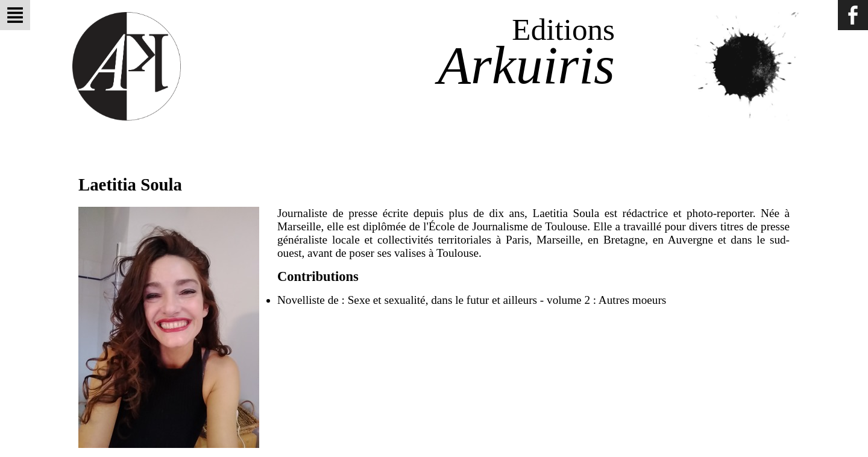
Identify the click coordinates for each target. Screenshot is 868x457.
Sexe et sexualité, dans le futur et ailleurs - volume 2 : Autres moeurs (507, 300)
